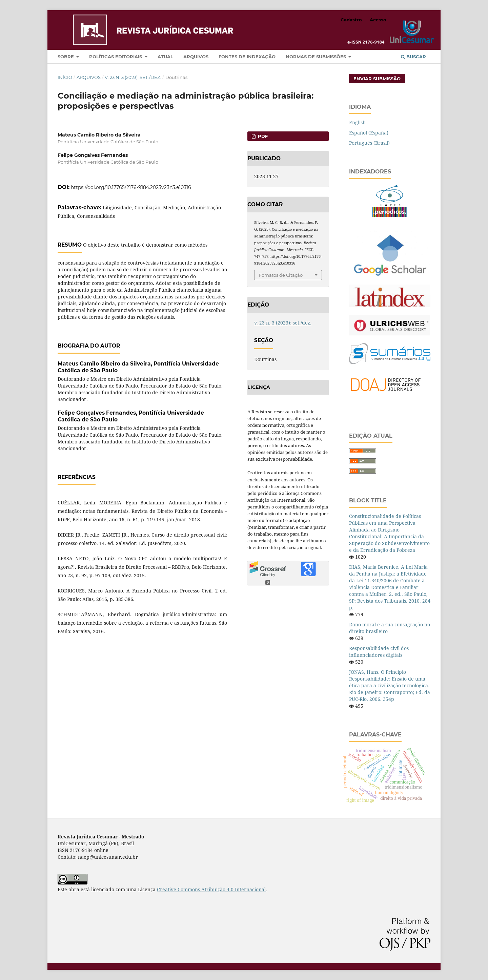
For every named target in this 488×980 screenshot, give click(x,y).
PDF (262, 136)
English (357, 122)
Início (65, 77)
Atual (165, 57)
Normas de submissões (317, 57)
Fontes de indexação (247, 57)
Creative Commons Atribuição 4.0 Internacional (211, 889)
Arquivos (196, 57)
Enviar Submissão (377, 79)
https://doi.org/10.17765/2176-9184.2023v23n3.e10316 (131, 187)
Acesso (378, 20)
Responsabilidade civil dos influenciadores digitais (379, 652)
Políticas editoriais (116, 57)
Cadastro (351, 20)
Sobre (66, 57)
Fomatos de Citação (281, 275)
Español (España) (369, 133)
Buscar (413, 57)
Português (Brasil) (369, 143)
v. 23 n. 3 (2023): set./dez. (133, 77)
